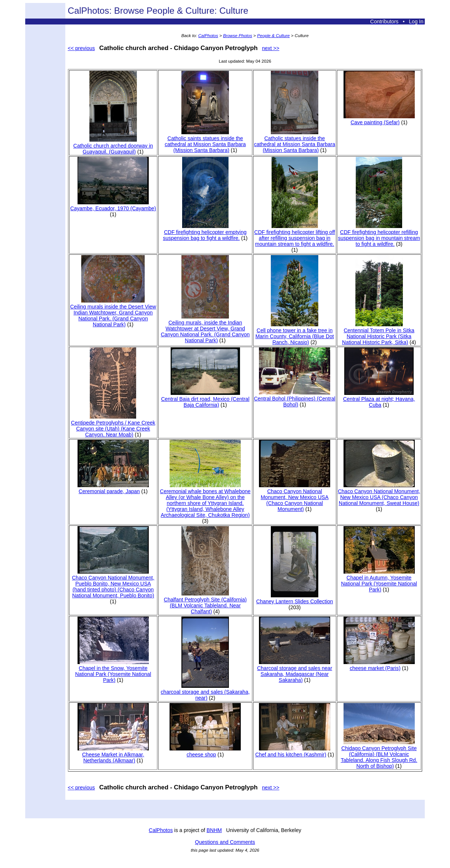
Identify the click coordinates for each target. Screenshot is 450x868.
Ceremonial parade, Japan (113, 488)
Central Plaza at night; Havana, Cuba (379, 399)
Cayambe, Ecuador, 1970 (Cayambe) (113, 205)
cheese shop (205, 752)
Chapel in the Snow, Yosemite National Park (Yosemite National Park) (113, 671)
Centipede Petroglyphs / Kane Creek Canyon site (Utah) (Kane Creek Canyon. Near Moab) (113, 426)
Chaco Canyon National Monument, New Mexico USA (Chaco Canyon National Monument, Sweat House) (379, 494)
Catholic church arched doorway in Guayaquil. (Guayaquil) (113, 146)
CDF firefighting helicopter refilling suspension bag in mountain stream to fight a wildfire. (379, 235)
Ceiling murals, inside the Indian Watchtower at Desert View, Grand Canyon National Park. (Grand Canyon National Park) (205, 329)
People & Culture (273, 35)
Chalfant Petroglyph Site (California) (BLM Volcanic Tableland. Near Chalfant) (205, 603)
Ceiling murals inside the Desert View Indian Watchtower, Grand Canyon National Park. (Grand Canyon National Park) (113, 313)
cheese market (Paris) (379, 665)
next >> (271, 48)
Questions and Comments (225, 842)
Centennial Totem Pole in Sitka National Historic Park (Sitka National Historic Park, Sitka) (378, 333)
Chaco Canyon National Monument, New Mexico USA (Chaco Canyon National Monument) (295, 497)
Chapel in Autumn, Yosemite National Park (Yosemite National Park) (379, 581)
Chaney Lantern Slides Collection (295, 598)
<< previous (81, 48)
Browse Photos (237, 35)
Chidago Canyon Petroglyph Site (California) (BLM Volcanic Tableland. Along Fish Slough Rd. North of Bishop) (379, 754)
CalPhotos (208, 35)
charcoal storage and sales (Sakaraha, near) (205, 692)
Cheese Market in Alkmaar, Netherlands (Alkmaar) (113, 755)
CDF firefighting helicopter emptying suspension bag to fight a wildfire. (205, 232)
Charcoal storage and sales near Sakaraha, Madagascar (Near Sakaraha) (295, 671)
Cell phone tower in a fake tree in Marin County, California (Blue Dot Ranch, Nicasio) (294, 333)
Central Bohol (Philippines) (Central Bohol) (294, 399)
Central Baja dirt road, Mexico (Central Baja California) (205, 399)
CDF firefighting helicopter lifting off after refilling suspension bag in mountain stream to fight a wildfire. (295, 235)
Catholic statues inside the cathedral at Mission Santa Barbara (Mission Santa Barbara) (295, 141)
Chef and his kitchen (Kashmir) (293, 752)
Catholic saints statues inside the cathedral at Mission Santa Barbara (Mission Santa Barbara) (205, 141)
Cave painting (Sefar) (379, 119)
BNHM (214, 830)
